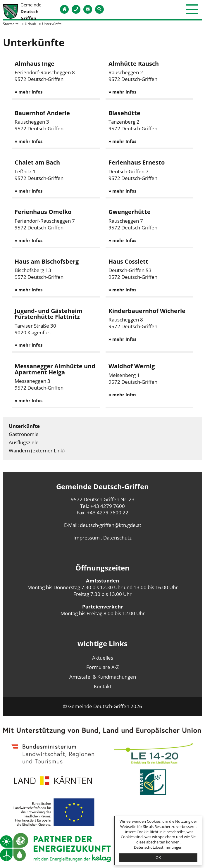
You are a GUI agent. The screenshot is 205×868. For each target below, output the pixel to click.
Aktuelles (103, 658)
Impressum (87, 538)
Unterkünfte (24, 426)
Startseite (11, 24)
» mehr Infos (29, 92)
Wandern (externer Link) (37, 451)
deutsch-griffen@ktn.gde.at (111, 525)
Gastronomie (24, 434)
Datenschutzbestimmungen (158, 847)
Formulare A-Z (103, 667)
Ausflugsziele (24, 442)
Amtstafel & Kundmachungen (103, 677)
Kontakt (103, 686)
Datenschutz (117, 538)
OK (158, 857)
